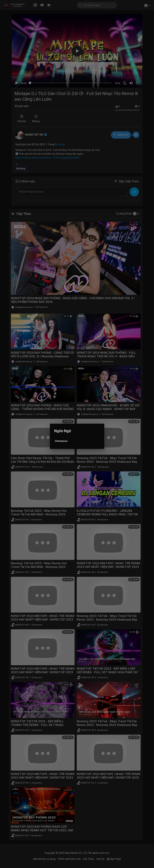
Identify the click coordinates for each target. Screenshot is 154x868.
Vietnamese (61, 441)
